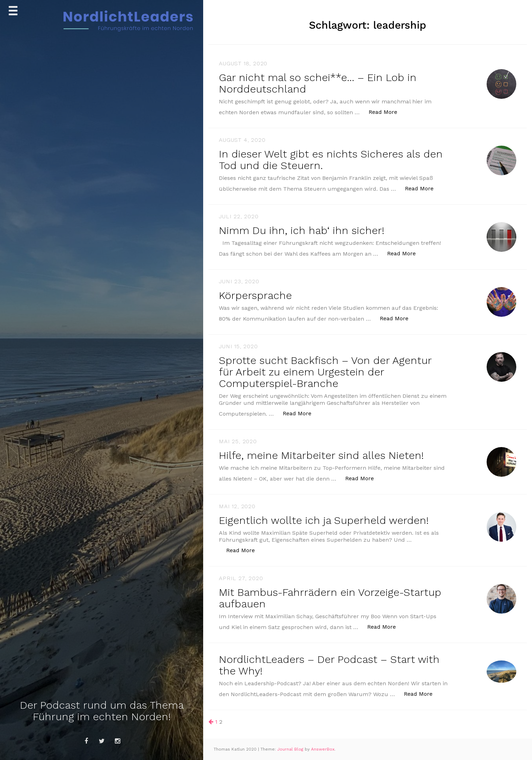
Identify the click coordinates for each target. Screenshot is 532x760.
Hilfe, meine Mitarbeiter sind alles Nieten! (321, 455)
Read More (387, 112)
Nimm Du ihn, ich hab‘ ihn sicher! (302, 230)
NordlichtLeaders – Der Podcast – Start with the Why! (329, 665)
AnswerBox (323, 749)
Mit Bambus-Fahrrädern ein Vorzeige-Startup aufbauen (330, 598)
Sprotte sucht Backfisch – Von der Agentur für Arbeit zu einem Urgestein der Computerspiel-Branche (325, 372)
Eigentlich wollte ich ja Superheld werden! (324, 520)
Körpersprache (255, 295)
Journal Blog (291, 749)
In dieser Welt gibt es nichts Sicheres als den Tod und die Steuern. (331, 160)
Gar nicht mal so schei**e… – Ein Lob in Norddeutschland (318, 83)
